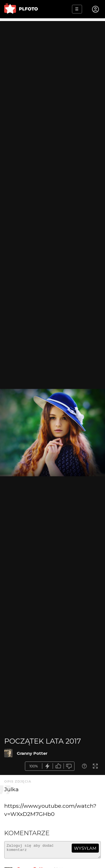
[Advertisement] (53, 74)
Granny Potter (32, 753)
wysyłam (85, 848)
